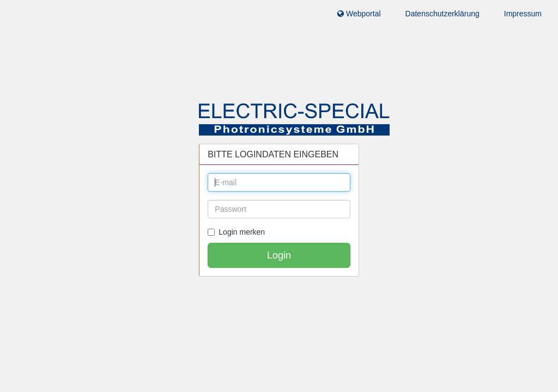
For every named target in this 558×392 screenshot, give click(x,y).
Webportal (359, 14)
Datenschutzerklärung (442, 14)
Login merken (236, 232)
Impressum (523, 14)
